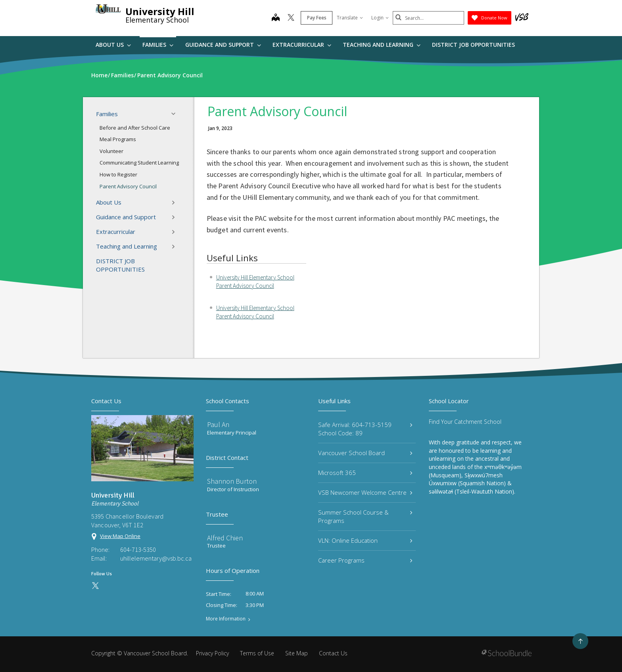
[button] (176, 114)
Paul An (218, 424)
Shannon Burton (232, 481)
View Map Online (120, 536)
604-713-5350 (138, 549)
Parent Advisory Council (128, 186)
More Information (226, 619)
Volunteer (111, 151)
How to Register (118, 174)
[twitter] (291, 18)
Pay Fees (317, 18)
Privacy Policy (212, 653)
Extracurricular (302, 45)
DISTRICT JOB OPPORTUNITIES (473, 45)
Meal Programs (118, 139)
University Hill (160, 11)
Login (380, 18)
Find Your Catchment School (465, 422)
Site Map (297, 653)
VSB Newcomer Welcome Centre (365, 492)
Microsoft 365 (365, 473)
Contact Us (333, 653)
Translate (350, 18)
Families (158, 45)
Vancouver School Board (365, 453)
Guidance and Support (223, 45)
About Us (113, 45)
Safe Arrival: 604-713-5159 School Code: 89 (365, 429)
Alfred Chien (225, 538)
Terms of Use (257, 653)
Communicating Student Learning (139, 163)
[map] (276, 18)
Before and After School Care (135, 128)
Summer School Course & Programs (365, 516)
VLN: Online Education (365, 540)
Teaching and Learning (382, 45)
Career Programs (365, 560)
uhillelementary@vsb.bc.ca (156, 558)
